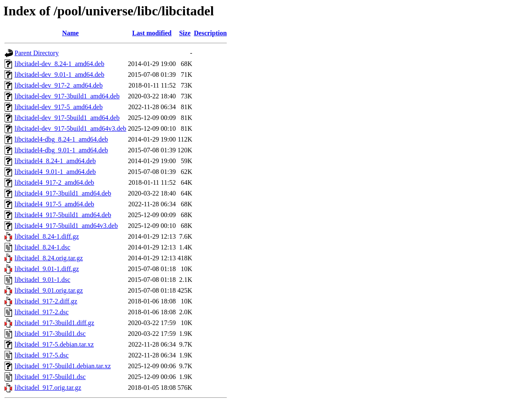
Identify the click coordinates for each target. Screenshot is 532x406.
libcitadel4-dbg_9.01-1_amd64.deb (61, 150)
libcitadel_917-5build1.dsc (50, 377)
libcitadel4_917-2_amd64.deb (54, 182)
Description (211, 33)
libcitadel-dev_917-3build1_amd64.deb (67, 96)
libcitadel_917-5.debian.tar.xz (54, 344)
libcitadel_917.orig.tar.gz (48, 388)
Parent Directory (37, 53)
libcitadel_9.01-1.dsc (42, 280)
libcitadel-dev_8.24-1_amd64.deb (59, 64)
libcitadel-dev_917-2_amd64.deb (59, 85)
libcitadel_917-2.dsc (42, 312)
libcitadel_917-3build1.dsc (50, 334)
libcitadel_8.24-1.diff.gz (47, 236)
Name (70, 33)
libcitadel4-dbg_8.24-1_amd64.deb (61, 139)
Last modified (152, 33)
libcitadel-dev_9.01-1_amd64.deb (59, 75)
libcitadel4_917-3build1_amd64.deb (63, 193)
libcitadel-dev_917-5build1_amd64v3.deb (70, 128)
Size (185, 33)
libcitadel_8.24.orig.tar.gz (49, 258)
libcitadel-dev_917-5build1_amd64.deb (67, 118)
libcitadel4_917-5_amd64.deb (54, 204)
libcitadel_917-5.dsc (42, 355)
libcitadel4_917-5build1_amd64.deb (63, 215)
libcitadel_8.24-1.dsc (42, 247)
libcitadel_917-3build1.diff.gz (54, 323)
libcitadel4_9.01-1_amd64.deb (55, 172)
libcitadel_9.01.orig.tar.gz (49, 290)
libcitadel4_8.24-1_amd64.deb (55, 161)
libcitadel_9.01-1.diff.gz (47, 269)
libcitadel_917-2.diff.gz (46, 301)
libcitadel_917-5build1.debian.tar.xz (63, 366)
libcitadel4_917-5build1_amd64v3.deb (66, 226)
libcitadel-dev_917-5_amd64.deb (59, 107)
